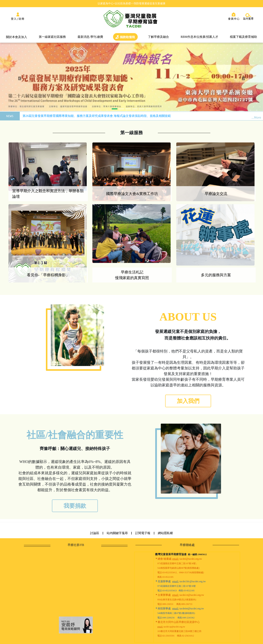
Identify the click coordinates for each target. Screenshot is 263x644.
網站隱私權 (165, 533)
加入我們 (188, 401)
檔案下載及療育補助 (243, 37)
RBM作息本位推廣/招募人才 (199, 37)
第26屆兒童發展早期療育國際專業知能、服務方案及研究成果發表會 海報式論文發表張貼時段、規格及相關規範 (97, 116)
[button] (20, 79)
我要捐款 (75, 506)
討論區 (95, 533)
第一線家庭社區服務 (52, 37)
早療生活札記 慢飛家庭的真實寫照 (132, 275)
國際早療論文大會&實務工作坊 (132, 194)
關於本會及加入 (17, 37)
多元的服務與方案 (216, 275)
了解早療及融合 (158, 37)
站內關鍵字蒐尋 (117, 533)
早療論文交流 (216, 194)
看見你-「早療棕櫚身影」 (48, 275)
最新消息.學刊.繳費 (90, 37)
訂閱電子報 (143, 533)
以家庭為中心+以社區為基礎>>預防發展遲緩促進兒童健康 (131, 3)
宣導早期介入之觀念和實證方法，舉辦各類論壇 (48, 194)
